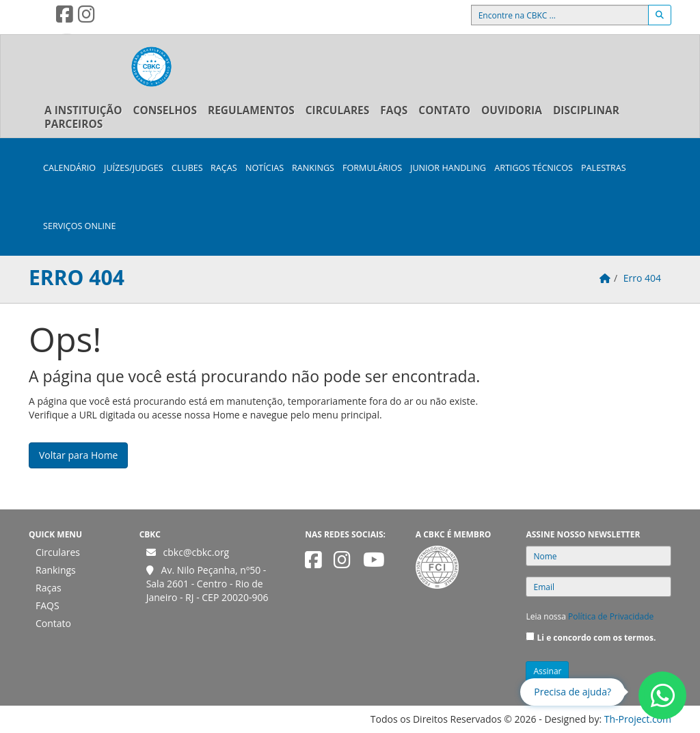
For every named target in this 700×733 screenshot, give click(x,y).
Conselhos (165, 110)
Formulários (372, 168)
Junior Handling (448, 168)
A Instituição (83, 110)
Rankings (313, 168)
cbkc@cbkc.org (197, 552)
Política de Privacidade (611, 616)
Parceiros (73, 124)
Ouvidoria (512, 110)
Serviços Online (79, 226)
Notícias (265, 168)
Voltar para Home (78, 455)
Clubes (187, 168)
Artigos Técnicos (534, 168)
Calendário (69, 168)
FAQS (394, 110)
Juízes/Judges (134, 168)
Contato (444, 110)
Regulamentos (251, 110)
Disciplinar (586, 110)
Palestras (604, 168)
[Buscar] (660, 15)
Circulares (338, 110)
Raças (224, 168)
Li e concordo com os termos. (597, 638)
